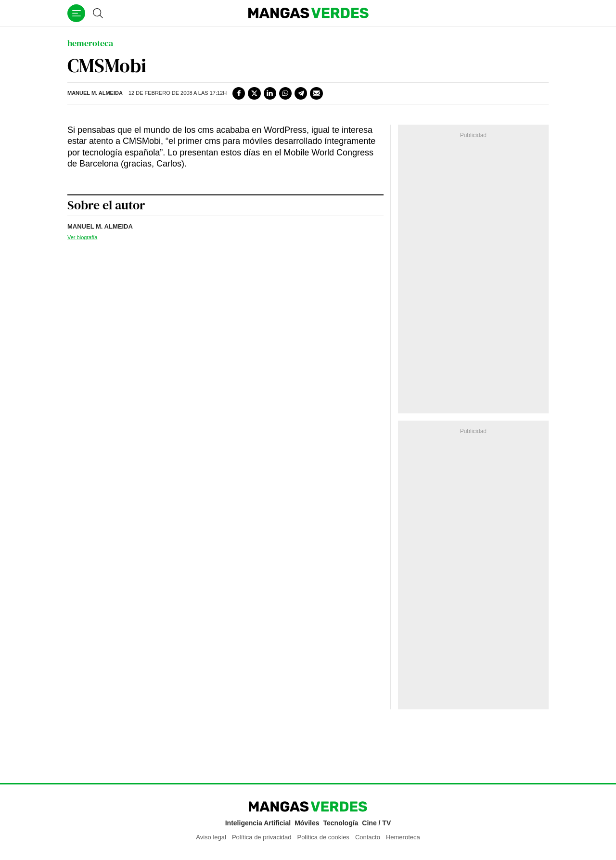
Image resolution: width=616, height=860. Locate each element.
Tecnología (341, 823)
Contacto (368, 837)
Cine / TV (376, 823)
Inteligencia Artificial (258, 823)
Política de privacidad (262, 837)
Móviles (307, 823)
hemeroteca (90, 43)
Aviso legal (211, 837)
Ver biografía (82, 237)
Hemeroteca (403, 837)
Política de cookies (323, 837)
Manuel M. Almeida (95, 93)
